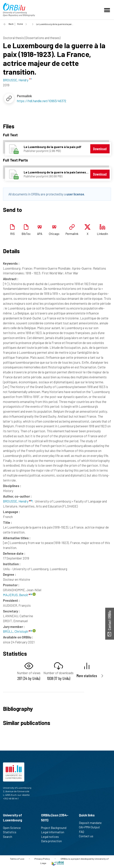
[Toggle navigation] (108, 10)
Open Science (14, 828)
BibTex (26, 234)
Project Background (55, 828)
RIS (12, 234)
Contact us (88, 836)
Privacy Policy (42, 858)
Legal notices (52, 837)
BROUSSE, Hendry (18, 501)
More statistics (87, 676)
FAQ (83, 832)
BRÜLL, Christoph (17, 631)
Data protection (53, 841)
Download (100, 149)
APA (40, 234)
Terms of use (17, 858)
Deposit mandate (92, 823)
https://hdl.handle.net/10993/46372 (42, 101)
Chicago (54, 234)
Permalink (72, 234)
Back (11, 24)
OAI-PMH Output (91, 827)
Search (9, 837)
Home (20, 24)
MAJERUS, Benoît (17, 595)
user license (75, 194)
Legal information (54, 832)
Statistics (11, 832)
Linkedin (102, 234)
